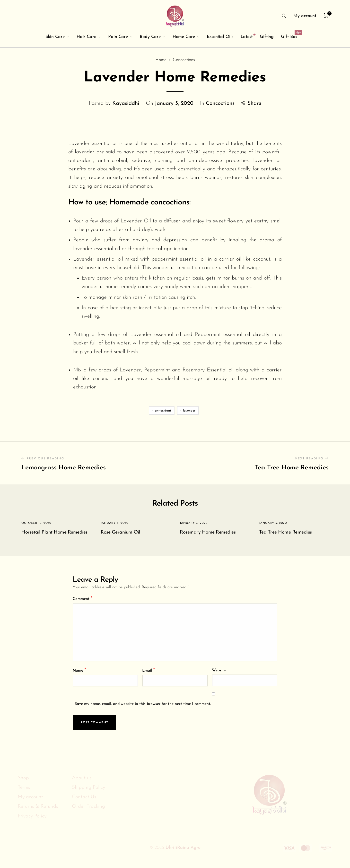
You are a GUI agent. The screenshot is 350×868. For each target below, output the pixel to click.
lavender (189, 411)
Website (219, 670)
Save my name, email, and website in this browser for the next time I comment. (143, 704)
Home (161, 60)
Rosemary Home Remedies (208, 532)
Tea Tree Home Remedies (285, 532)
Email (149, 670)
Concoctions (184, 60)
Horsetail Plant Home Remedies (54, 532)
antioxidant (163, 411)
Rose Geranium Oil (120, 532)
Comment (83, 599)
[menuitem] (305, 16)
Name (79, 670)
